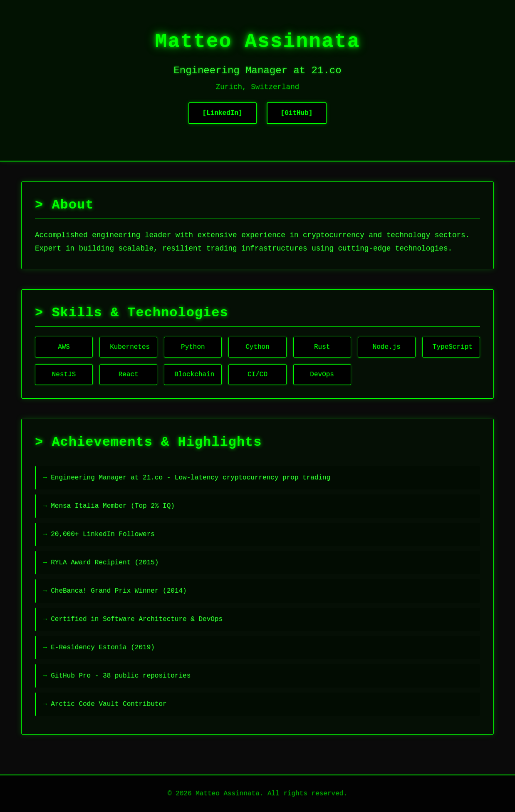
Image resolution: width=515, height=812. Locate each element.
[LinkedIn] (223, 113)
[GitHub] (297, 113)
